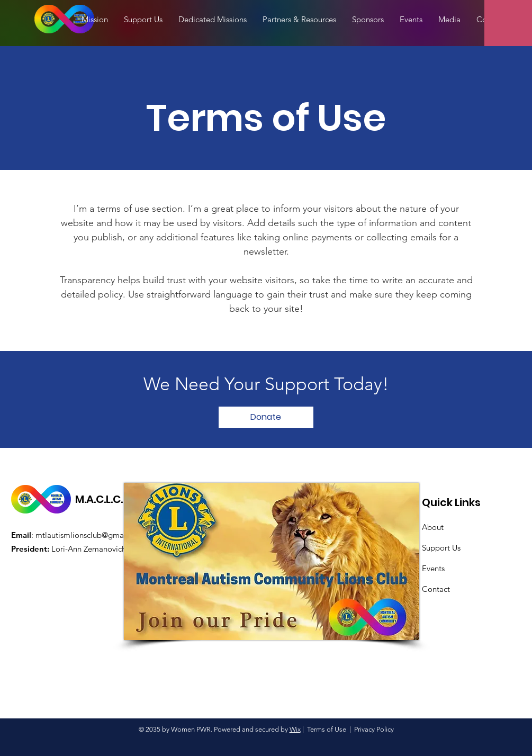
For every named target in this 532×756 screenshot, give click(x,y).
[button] (449, 20)
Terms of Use (327, 729)
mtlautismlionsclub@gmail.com (91, 535)
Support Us (441, 548)
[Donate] (266, 417)
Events (433, 568)
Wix (295, 729)
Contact (436, 589)
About (433, 527)
